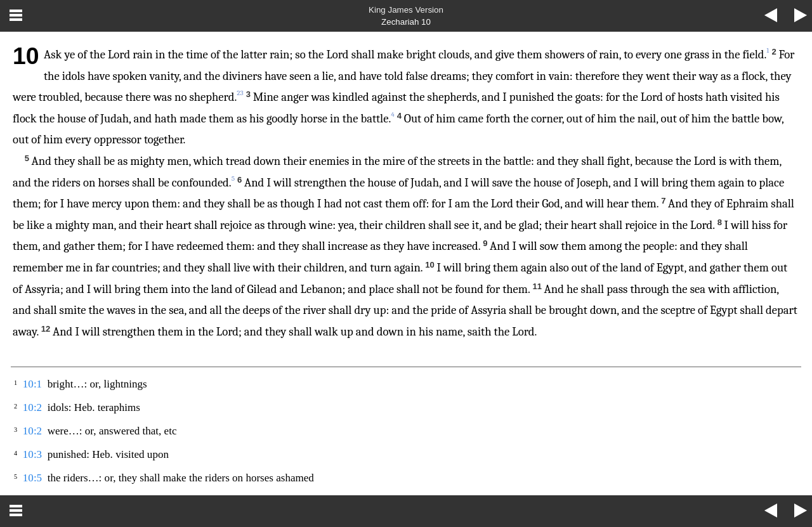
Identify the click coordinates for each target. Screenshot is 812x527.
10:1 (32, 384)
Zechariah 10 (406, 22)
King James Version (406, 10)
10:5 (32, 478)
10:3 (32, 454)
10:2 (32, 407)
